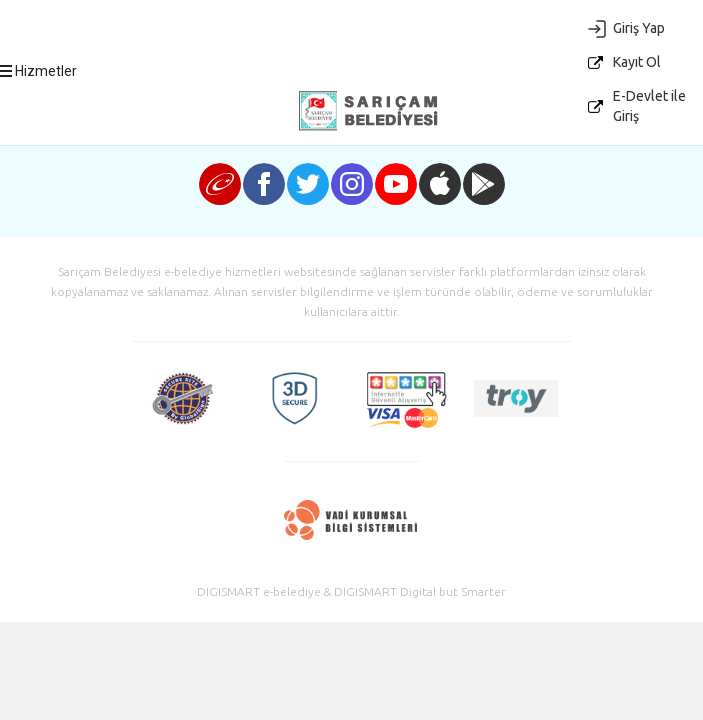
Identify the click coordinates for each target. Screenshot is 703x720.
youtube (396, 184)
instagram (352, 184)
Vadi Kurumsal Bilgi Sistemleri (351, 519)
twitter (308, 184)
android (484, 184)
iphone (440, 184)
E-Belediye (367, 111)
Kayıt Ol (637, 62)
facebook (264, 184)
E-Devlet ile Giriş (649, 106)
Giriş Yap (639, 28)
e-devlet (220, 184)
